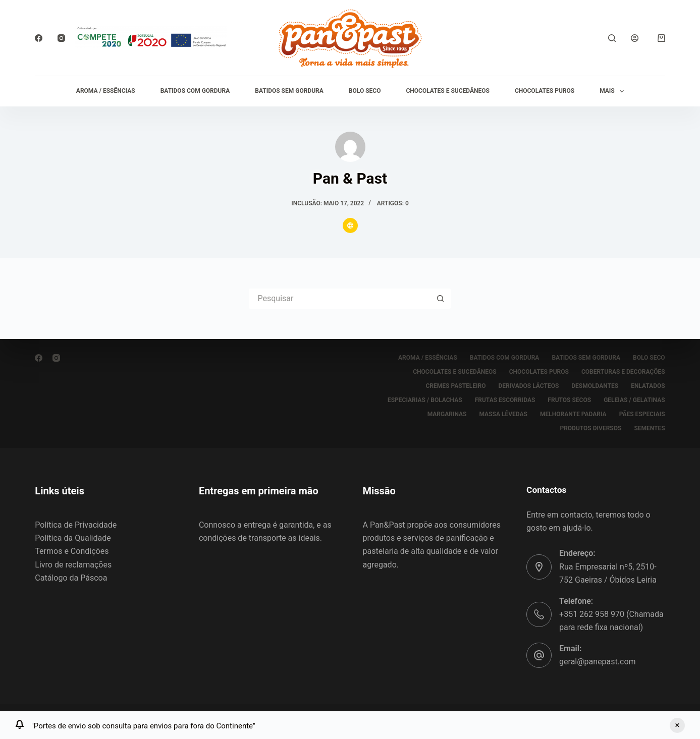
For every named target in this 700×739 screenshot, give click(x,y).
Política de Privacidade (76, 525)
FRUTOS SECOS (569, 400)
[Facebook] (39, 38)
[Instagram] (61, 38)
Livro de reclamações (73, 565)
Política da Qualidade (73, 538)
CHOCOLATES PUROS (545, 91)
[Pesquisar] (612, 38)
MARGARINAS (447, 414)
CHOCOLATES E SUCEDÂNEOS (447, 91)
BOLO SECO (365, 91)
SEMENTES (649, 428)
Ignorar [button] (677, 725)
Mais (614, 91)
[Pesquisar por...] (340, 299)
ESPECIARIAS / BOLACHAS (425, 400)
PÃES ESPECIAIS (642, 414)
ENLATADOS (648, 386)
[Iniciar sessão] (635, 38)
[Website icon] (350, 225)
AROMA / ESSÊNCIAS (106, 91)
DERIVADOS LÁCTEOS (529, 386)
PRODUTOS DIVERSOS (590, 428)
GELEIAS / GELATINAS (634, 400)
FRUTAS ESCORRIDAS (505, 400)
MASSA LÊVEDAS (503, 414)
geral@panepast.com (597, 662)
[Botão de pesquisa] (441, 299)
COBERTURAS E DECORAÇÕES (623, 372)
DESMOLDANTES (595, 386)
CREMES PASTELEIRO (456, 386)
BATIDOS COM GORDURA (195, 91)
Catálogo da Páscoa (71, 578)
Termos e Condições (72, 551)
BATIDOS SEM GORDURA (289, 91)
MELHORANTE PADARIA (573, 414)
